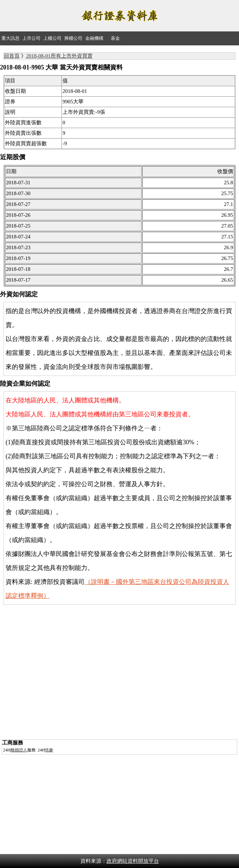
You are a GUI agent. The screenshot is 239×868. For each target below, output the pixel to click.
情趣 (49, 750)
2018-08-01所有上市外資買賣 (59, 56)
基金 (115, 38)
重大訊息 (10, 38)
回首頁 (12, 56)
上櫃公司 (52, 38)
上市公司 (31, 38)
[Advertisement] (119, 689)
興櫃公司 (73, 38)
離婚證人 (19, 750)
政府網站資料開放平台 (133, 861)
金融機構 (94, 38)
